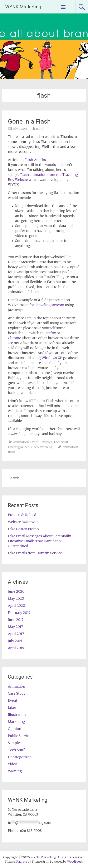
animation (70, 447)
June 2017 (16, 620)
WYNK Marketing (23, 7)
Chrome (14, 338)
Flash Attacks (35, 160)
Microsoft (47, 343)
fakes (12, 707)
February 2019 (19, 613)
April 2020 (16, 606)
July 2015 (15, 641)
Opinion (15, 729)
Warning (46, 447)
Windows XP (52, 358)
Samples (46, 442)
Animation (21, 442)
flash (11, 452)
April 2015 (16, 648)
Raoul (40, 129)
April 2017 (16, 634)
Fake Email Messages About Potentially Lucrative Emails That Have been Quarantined (39, 541)
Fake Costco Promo (23, 529)
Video (35, 447)
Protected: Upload (22, 515)
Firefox (50, 333)
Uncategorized (19, 447)
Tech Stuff (61, 442)
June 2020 (16, 591)
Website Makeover (23, 522)
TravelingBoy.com (50, 305)
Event (34, 442)
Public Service (19, 736)
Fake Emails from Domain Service (35, 553)
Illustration (17, 715)
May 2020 (16, 598)
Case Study (17, 693)
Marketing (16, 722)
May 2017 (15, 627)
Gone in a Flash (29, 121)
